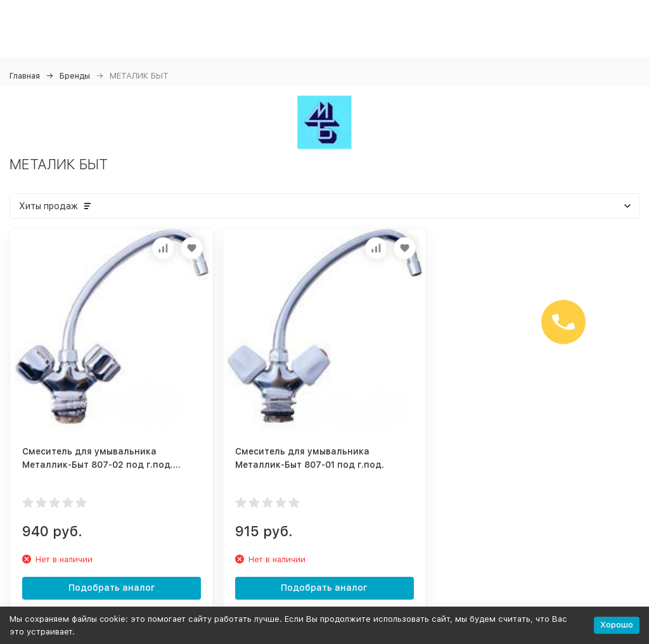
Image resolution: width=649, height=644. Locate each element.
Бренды (75, 76)
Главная (25, 76)
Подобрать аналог (112, 588)
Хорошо (617, 625)
